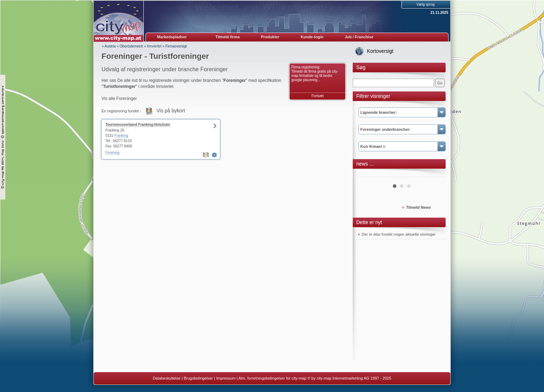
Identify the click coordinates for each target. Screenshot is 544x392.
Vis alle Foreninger (119, 99)
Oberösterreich (131, 46)
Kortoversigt (380, 51)
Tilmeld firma (227, 37)
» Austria (109, 46)
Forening (112, 153)
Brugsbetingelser (199, 378)
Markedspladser (172, 37)
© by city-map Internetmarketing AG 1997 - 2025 (349, 378)
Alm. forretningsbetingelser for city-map (272, 378)
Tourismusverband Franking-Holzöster (138, 125)
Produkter (270, 37)
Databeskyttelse (166, 378)
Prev (367, 174)
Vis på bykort (171, 111)
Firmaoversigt (176, 46)
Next (436, 174)
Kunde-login (312, 37)
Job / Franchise (359, 37)
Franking (121, 136)
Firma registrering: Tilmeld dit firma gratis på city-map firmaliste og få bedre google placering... (315, 74)
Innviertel (154, 46)
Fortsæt (318, 96)
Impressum (226, 378)
